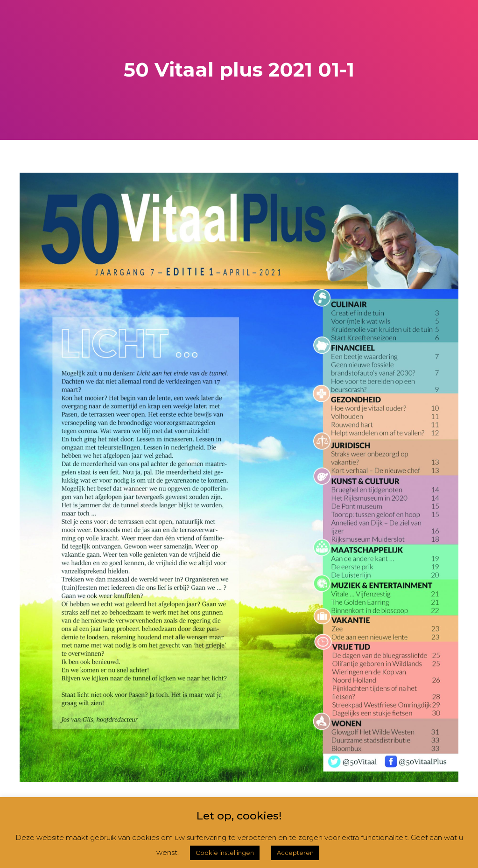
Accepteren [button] (295, 853)
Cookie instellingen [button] (225, 853)
